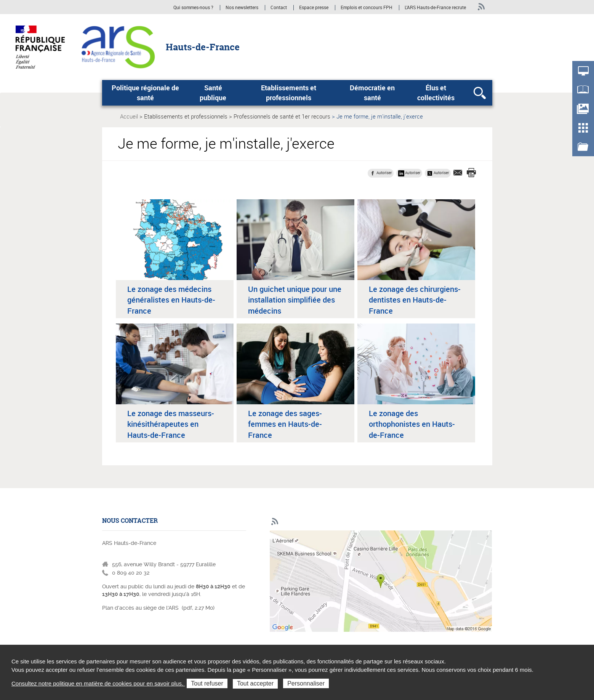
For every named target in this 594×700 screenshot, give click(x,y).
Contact (279, 8)
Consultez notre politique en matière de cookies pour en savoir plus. (98, 683)
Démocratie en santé (372, 93)
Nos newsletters (242, 8)
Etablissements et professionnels (289, 93)
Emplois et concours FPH (367, 8)
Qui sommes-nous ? (193, 8)
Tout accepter (255, 683)
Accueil (129, 116)
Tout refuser (207, 683)
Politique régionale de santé (145, 93)
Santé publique (213, 93)
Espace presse (314, 8)
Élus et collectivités (436, 93)
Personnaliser (306, 683)
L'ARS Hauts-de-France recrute (435, 8)
